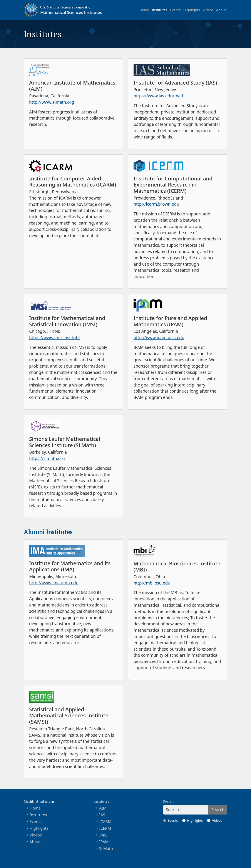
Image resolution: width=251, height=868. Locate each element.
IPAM (104, 842)
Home (144, 10)
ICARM (105, 821)
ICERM (105, 828)
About (221, 10)
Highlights (192, 10)
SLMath (106, 848)
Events (175, 10)
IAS (102, 815)
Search (218, 810)
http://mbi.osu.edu (152, 583)
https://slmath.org (47, 458)
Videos (208, 10)
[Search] (186, 810)
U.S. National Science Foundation (66, 7)
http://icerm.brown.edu (156, 204)
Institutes (160, 10)
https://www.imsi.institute (54, 337)
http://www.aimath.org (52, 102)
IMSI (103, 835)
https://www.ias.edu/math (159, 96)
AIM (103, 808)
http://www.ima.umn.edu (54, 583)
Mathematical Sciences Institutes (71, 12)
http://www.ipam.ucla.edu (159, 337)
